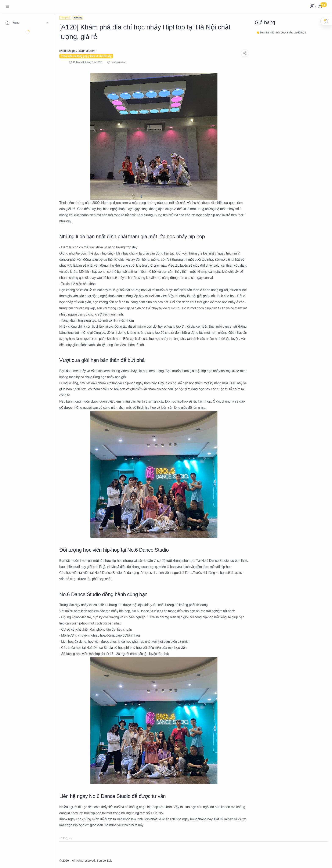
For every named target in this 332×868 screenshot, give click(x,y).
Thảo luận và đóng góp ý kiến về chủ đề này (86, 56)
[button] (313, 6)
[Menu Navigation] (7, 6)
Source (101, 861)
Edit (109, 861)
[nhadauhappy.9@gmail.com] (77, 51)
